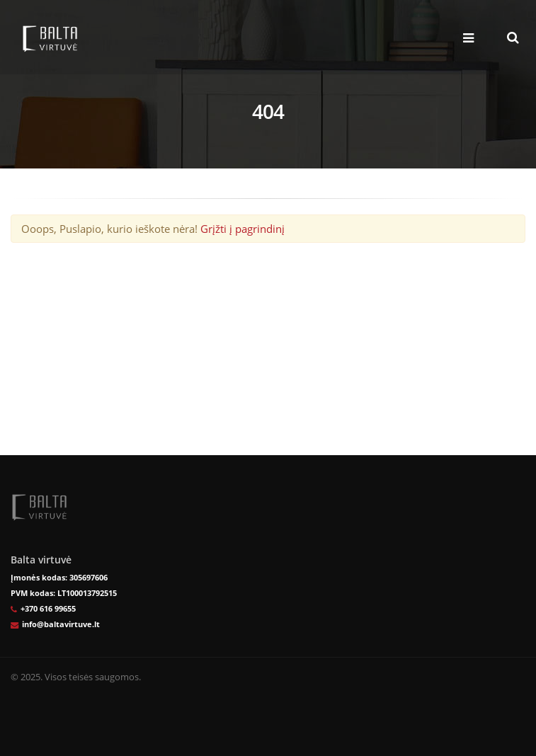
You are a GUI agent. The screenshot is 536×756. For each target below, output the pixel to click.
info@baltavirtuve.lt (61, 624)
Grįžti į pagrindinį (243, 229)
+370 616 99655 (48, 608)
